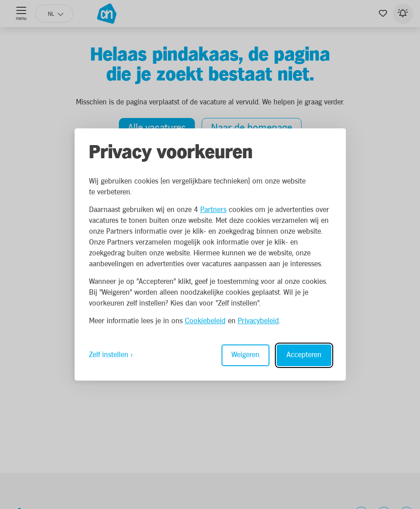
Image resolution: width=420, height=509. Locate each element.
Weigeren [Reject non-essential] (245, 355)
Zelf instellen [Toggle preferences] (109, 355)
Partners (213, 210)
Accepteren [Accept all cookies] (304, 355)
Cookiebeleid (205, 321)
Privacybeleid (258, 321)
